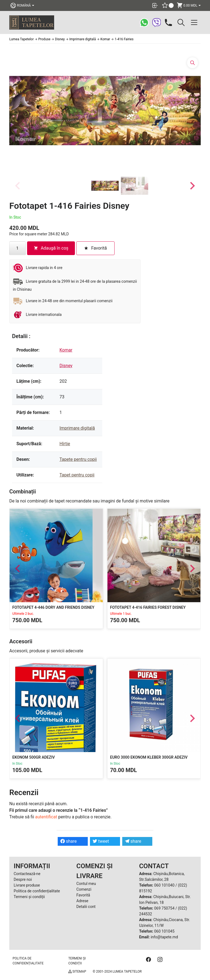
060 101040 (164, 885)
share (69, 841)
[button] (105, 186)
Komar (66, 350)
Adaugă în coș (51, 248)
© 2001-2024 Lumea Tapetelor (117, 972)
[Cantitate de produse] (17, 248)
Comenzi (84, 889)
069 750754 (164, 908)
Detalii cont (86, 907)
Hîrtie (65, 444)
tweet (101, 841)
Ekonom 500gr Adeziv (33, 757)
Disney (66, 366)
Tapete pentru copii (78, 459)
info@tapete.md (164, 937)
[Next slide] (192, 186)
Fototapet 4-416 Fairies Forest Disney (148, 607)
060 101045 (164, 931)
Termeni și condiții (29, 897)
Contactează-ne (27, 874)
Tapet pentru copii (77, 475)
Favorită (83, 895)
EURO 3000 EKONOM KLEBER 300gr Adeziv (149, 757)
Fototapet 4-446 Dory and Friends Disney (53, 607)
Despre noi (23, 879)
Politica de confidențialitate (37, 891)
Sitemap (77, 972)
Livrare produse (27, 885)
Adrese (82, 901)
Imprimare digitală (77, 428)
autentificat (46, 817)
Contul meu (86, 884)
